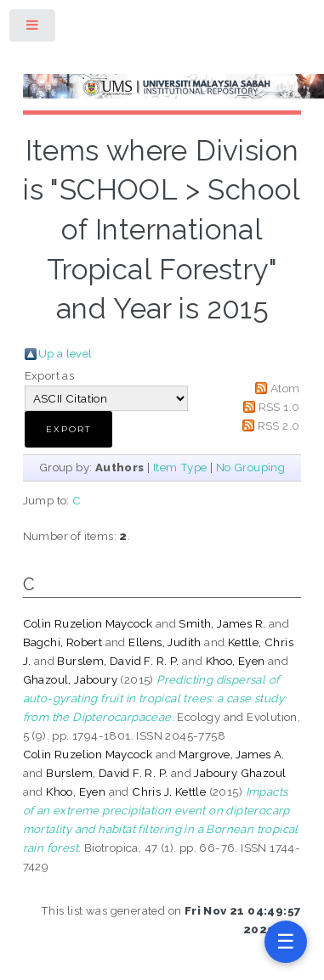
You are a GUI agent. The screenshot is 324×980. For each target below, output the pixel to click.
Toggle (33, 28)
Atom (285, 388)
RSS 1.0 (279, 407)
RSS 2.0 (279, 425)
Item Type (180, 467)
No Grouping (250, 467)
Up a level (65, 353)
